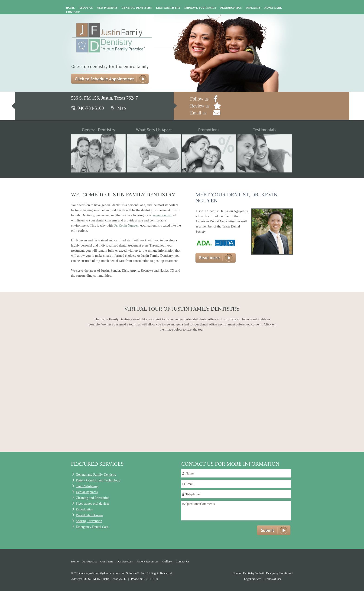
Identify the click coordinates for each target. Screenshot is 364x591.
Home (75, 561)
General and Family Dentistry (96, 474)
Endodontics (84, 509)
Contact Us (182, 561)
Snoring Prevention (89, 521)
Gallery (167, 561)
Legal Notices (253, 579)
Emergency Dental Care (92, 527)
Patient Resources (148, 561)
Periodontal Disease (89, 515)
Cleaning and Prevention (93, 498)
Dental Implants (87, 492)
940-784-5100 (87, 108)
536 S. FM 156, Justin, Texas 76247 (104, 98)
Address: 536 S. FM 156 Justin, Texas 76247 (99, 579)
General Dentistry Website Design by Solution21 (263, 573)
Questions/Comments (236, 511)
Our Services (125, 561)
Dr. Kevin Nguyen (126, 225)
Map (118, 108)
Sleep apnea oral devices (93, 503)
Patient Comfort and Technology (98, 480)
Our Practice (89, 561)
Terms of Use (273, 579)
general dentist (162, 215)
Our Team (106, 561)
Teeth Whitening (87, 486)
